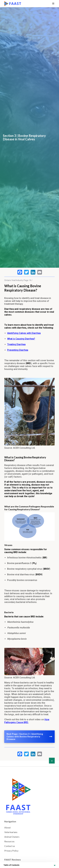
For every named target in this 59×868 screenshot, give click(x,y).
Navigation (10, 821)
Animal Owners (12, 837)
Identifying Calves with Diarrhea (24, 333)
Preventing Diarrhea (18, 350)
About (7, 827)
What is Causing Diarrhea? (21, 339)
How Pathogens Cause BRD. (27, 721)
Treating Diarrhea (16, 344)
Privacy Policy (11, 851)
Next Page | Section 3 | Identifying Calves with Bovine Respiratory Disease (29, 737)
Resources (9, 841)
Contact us (10, 846)
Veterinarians (11, 832)
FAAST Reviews (13, 860)
